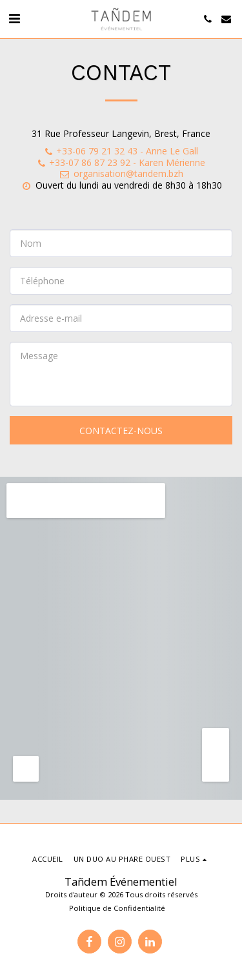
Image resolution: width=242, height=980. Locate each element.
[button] (14, 18)
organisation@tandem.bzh (121, 173)
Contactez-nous (121, 431)
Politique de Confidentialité (117, 908)
